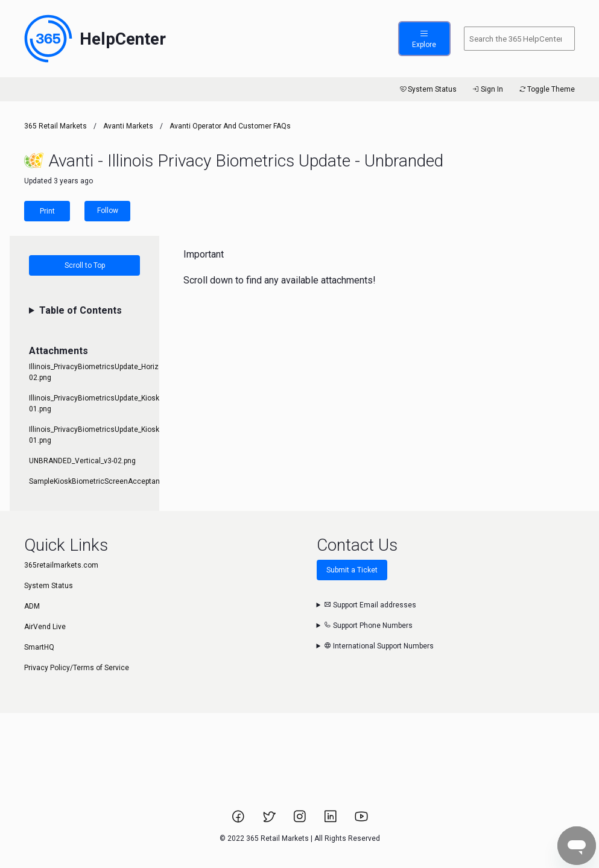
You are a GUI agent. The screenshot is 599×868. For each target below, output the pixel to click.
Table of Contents (81, 310)
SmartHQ (39, 647)
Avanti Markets (128, 126)
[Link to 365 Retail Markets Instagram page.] (301, 820)
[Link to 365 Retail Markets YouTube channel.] (361, 820)
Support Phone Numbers (368, 626)
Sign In (487, 89)
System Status (427, 89)
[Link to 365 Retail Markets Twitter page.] (270, 820)
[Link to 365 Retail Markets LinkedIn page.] (331, 820)
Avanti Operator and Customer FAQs (230, 126)
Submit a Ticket (352, 570)
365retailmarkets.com (61, 565)
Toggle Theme (546, 89)
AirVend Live (45, 627)
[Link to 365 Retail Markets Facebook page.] (239, 820)
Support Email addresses (370, 605)
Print (47, 211)
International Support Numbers (379, 646)
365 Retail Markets (55, 126)
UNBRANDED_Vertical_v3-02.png (82, 461)
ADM (32, 606)
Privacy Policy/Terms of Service (77, 668)
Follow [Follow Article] (108, 211)
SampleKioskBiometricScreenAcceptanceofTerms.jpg (118, 481)
